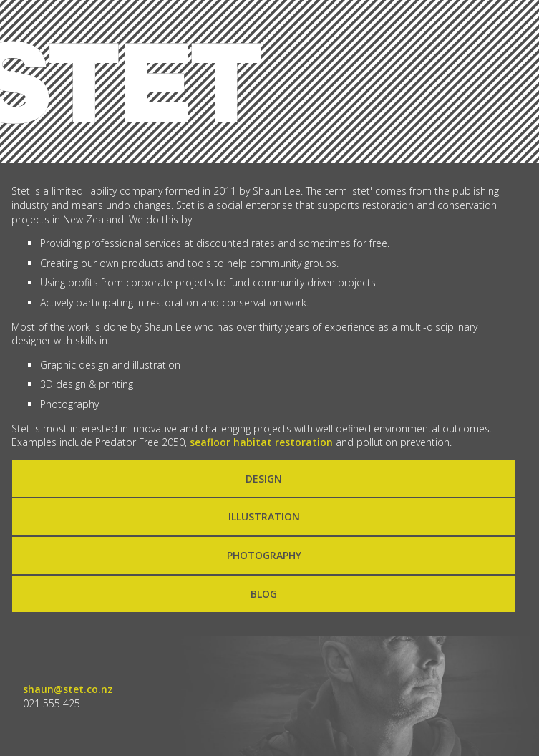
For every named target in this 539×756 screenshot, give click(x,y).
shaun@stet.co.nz (68, 689)
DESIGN (264, 479)
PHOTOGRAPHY (264, 555)
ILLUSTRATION (264, 517)
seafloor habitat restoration (261, 442)
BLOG (264, 594)
